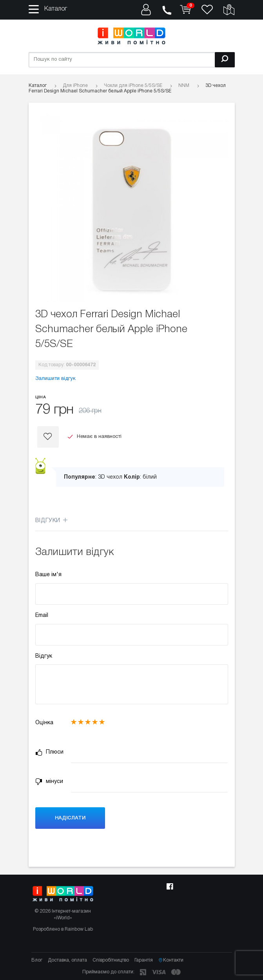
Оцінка (44, 723)
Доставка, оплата (67, 960)
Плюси (49, 752)
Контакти (171, 960)
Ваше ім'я (48, 575)
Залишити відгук (55, 379)
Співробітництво (111, 960)
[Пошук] (225, 60)
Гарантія (144, 960)
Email (42, 616)
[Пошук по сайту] (132, 60)
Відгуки (52, 521)
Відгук (44, 656)
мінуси (49, 782)
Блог (37, 960)
